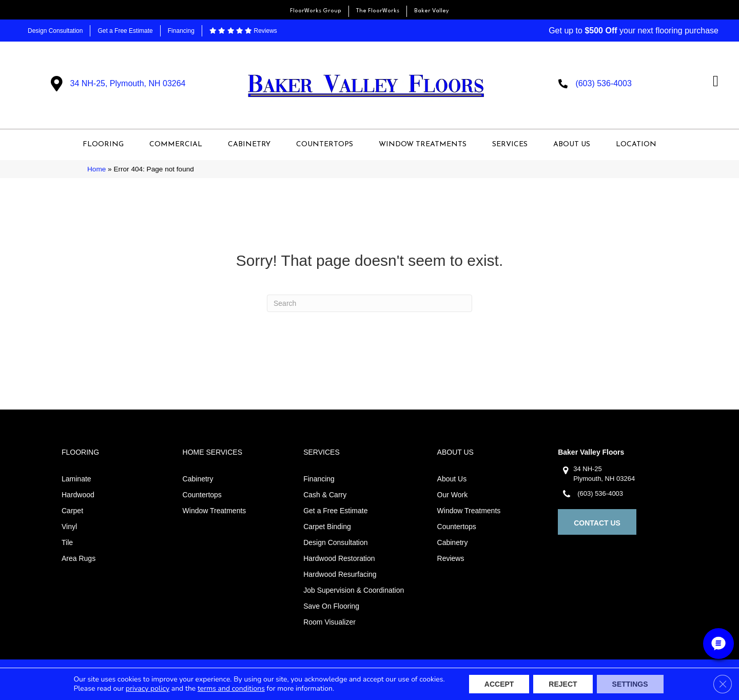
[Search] (369, 303)
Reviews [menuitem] (243, 31)
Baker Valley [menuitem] (432, 11)
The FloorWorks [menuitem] (378, 11)
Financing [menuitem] (181, 31)
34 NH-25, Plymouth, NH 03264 (128, 83)
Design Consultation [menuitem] (55, 31)
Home (96, 169)
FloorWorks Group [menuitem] (316, 11)
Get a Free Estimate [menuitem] (125, 31)
